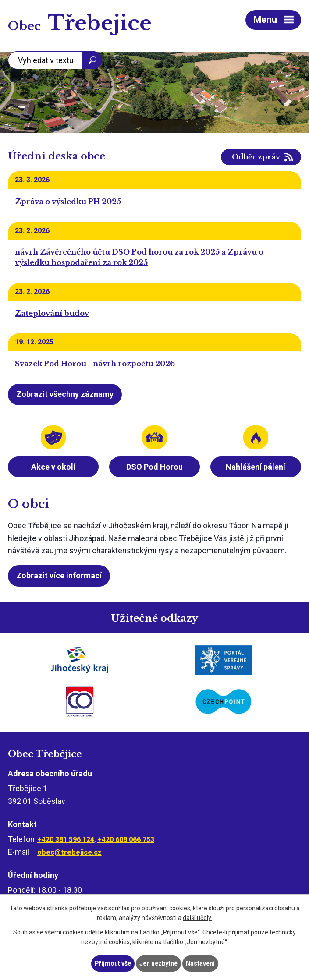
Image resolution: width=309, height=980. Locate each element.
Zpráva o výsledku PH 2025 (68, 202)
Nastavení (200, 963)
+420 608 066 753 (126, 840)
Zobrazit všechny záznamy (65, 394)
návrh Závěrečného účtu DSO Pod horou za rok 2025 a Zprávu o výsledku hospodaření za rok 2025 (139, 257)
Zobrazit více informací (59, 575)
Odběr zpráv (256, 157)
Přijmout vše (113, 963)
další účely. (197, 918)
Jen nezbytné (158, 963)
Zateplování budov (52, 313)
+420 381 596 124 (66, 840)
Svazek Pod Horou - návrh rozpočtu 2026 (95, 364)
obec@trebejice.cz (69, 852)
